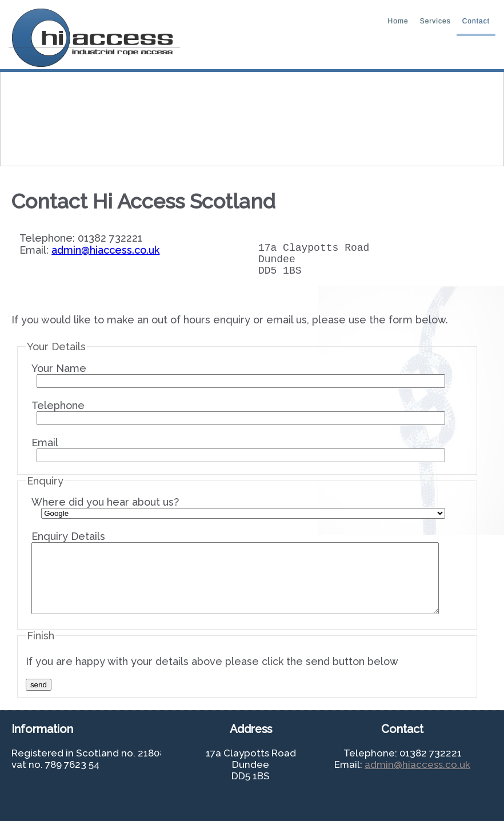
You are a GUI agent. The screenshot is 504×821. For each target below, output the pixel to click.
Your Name (238, 382)
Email (238, 456)
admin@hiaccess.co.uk (105, 250)
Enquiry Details (235, 579)
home (398, 21)
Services (435, 21)
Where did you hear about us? (238, 514)
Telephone (238, 419)
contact (476, 21)
